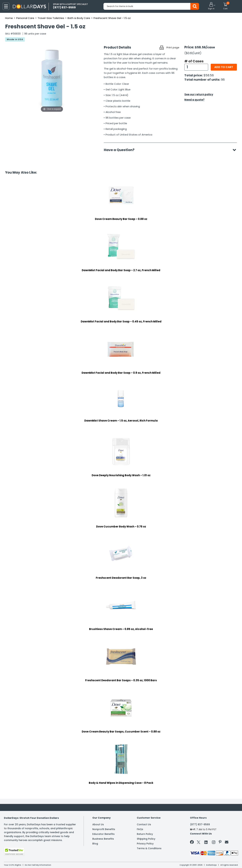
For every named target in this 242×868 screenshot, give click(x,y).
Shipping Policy (146, 839)
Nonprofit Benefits (104, 829)
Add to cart (224, 67)
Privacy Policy (145, 844)
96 (223, 80)
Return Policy (145, 834)
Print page (173, 48)
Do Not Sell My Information (38, 865)
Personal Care (25, 18)
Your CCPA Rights (13, 865)
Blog (95, 844)
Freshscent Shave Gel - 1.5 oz (112, 18)
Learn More (211, 861)
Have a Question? (121, 150)
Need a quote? (194, 100)
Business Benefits (103, 839)
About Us (98, 824)
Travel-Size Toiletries (51, 18)
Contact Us (144, 824)
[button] (211, 6)
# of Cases (194, 61)
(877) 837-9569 (200, 824)
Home (9, 18)
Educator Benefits (103, 834)
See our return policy (199, 94)
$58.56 (209, 75)
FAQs (140, 829)
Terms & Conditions (149, 848)
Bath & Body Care (79, 18)
